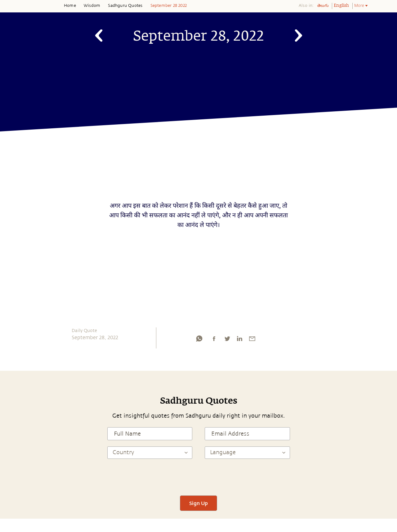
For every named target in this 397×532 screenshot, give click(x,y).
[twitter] (227, 340)
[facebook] (214, 340)
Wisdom (92, 6)
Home (70, 6)
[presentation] (198, 477)
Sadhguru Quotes (125, 6)
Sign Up (198, 503)
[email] (252, 340)
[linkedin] (239, 340)
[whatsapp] (199, 340)
